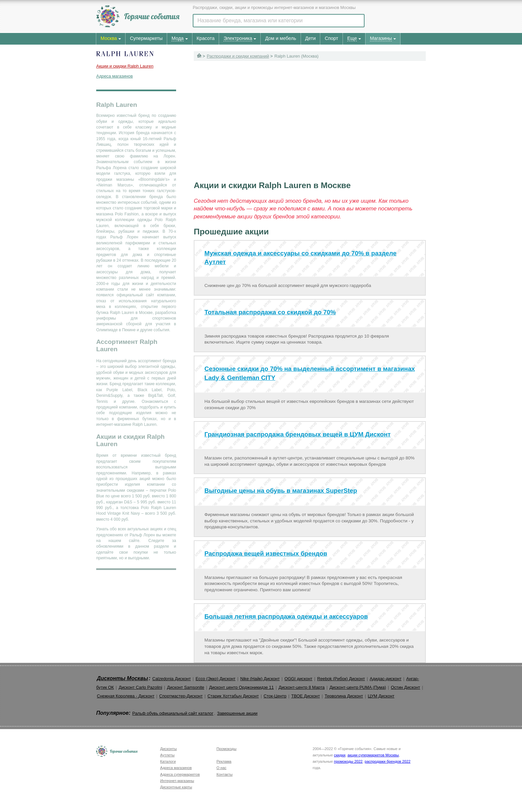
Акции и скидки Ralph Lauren (125, 66)
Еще (352, 38)
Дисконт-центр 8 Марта (302, 687)
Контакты (224, 774)
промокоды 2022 (348, 761)
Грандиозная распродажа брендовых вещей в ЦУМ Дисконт (298, 434)
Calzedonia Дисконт (171, 679)
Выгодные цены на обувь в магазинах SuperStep (281, 491)
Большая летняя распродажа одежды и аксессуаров (286, 616)
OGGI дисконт (298, 679)
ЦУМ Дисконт (381, 696)
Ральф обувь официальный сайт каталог (173, 713)
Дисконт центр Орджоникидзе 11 (241, 687)
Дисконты (168, 749)
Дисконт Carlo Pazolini (140, 687)
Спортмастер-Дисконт (181, 696)
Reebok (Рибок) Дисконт (341, 679)
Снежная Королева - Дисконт (126, 696)
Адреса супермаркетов (180, 774)
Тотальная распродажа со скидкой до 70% (270, 312)
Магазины (381, 38)
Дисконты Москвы (123, 678)
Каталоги (168, 761)
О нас (221, 768)
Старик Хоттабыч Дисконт (233, 696)
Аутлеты (167, 755)
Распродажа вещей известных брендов (266, 553)
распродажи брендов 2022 (388, 761)
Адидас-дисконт (386, 679)
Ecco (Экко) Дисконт (215, 679)
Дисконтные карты (176, 787)
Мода (177, 38)
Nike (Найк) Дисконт (260, 679)
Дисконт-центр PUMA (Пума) (358, 687)
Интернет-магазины (177, 781)
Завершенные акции (237, 713)
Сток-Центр (275, 696)
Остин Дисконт (405, 687)
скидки (340, 755)
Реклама (224, 761)
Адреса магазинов (115, 76)
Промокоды (226, 749)
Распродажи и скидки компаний (238, 56)
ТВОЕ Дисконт (306, 696)
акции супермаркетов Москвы (373, 755)
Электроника (238, 38)
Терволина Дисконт (344, 696)
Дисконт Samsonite (185, 687)
